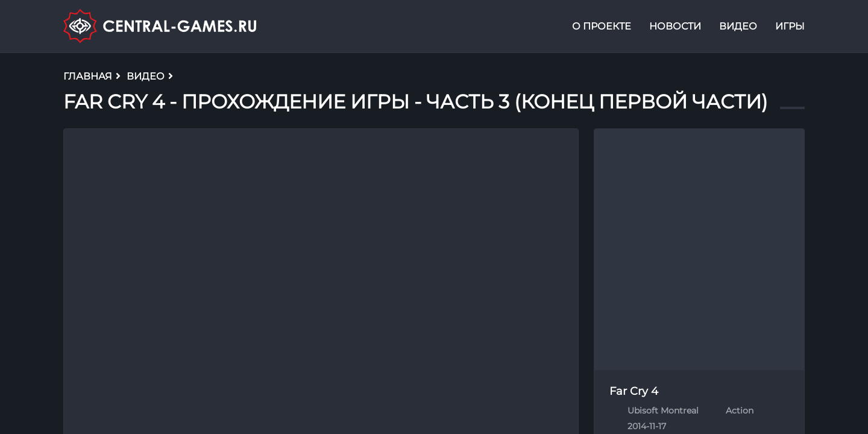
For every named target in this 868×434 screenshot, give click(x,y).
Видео (738, 26)
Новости (675, 26)
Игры (790, 26)
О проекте (602, 26)
